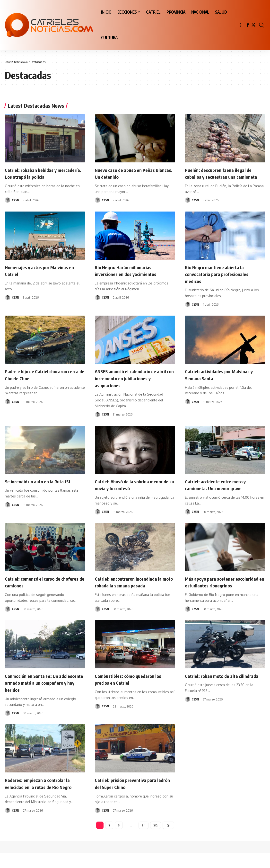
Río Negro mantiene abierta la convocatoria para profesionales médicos (222, 281)
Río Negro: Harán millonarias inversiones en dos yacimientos (130, 277)
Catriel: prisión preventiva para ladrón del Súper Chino (130, 797)
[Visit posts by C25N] (8, 200)
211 (144, 839)
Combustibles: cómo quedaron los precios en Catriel (133, 693)
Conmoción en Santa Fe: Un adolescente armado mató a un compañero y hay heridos (40, 696)
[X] (253, 25)
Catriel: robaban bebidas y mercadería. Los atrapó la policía (42, 173)
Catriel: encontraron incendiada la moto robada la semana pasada (133, 589)
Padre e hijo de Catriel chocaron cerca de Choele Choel (41, 382)
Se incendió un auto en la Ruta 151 (43, 488)
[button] (241, 25)
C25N (16, 200)
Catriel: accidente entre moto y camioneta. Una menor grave (220, 492)
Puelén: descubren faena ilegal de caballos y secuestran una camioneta (223, 177)
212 (156, 839)
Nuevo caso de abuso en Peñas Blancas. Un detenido (129, 173)
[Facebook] (248, 25)
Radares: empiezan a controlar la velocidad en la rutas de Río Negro (43, 797)
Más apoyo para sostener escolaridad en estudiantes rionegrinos (215, 592)
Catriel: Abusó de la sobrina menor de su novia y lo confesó (134, 492)
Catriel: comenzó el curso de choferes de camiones (37, 589)
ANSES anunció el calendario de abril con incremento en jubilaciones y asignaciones (130, 385)
